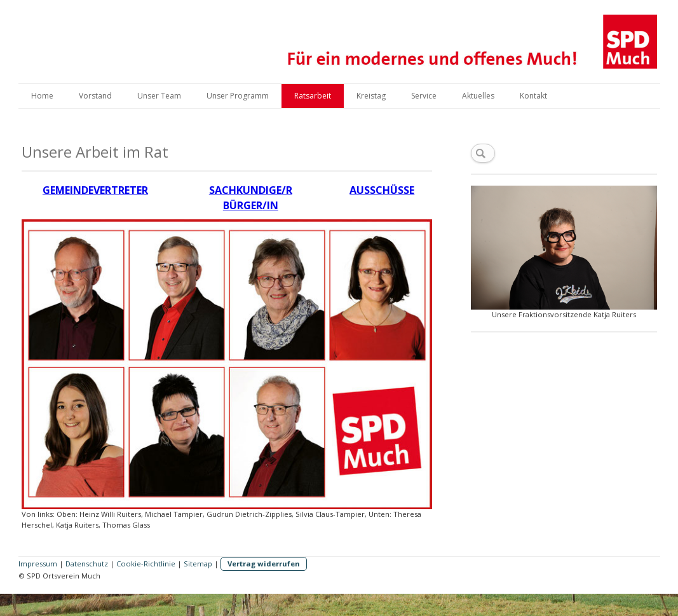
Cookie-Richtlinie (146, 564)
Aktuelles (478, 96)
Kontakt (533, 96)
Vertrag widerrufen (264, 564)
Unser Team (159, 96)
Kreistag (371, 96)
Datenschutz (87, 564)
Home (42, 96)
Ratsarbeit (313, 96)
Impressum (38, 564)
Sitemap (198, 564)
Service (424, 96)
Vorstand (95, 96)
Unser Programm (238, 96)
